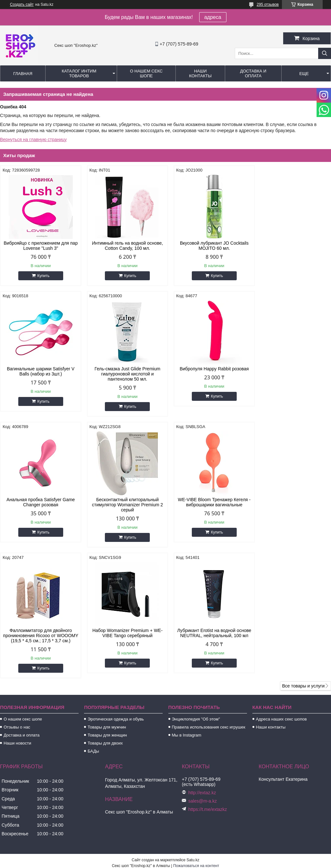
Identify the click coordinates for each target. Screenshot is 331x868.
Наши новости (17, 617)
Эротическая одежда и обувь (116, 593)
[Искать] (325, 53)
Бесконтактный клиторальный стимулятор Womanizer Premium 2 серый (292, 374)
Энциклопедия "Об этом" (196, 593)
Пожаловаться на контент (196, 740)
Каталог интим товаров (79, 73)
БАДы (93, 625)
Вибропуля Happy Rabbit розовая (123, 369)
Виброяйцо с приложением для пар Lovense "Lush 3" (39, 246)
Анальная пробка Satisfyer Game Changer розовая (208, 371)
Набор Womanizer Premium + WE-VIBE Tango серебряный (208, 502)
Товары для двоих (105, 617)
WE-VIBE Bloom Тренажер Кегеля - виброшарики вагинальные (39, 502)
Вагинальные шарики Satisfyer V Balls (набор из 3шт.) (292, 246)
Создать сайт (22, 4)
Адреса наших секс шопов (281, 593)
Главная (23, 74)
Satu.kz (193, 734)
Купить (42, 276)
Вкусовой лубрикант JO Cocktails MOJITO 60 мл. (208, 246)
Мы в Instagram (187, 609)
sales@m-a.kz (203, 675)
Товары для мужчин (107, 601)
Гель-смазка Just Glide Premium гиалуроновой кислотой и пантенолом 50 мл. (39, 374)
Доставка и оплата (253, 73)
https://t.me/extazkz (208, 684)
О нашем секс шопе (146, 73)
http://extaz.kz (202, 667)
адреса (213, 17)
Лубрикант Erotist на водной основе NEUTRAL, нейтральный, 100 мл (292, 505)
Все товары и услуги (303, 560)
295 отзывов (268, 4)
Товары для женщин (107, 609)
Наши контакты (200, 73)
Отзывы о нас (17, 601)
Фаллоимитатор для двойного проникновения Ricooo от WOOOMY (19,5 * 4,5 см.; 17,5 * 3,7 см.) (123, 507)
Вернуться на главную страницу (33, 139)
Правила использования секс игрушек (209, 601)
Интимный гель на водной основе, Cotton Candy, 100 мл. (123, 246)
